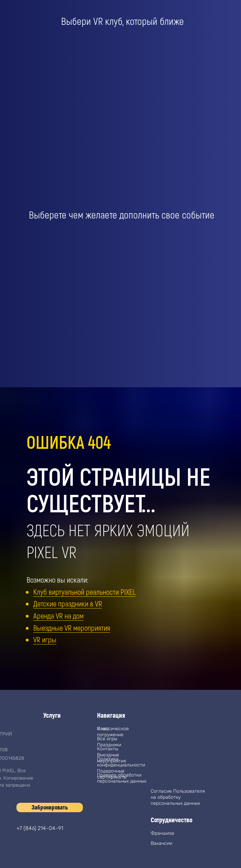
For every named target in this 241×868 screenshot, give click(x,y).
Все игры (107, 739)
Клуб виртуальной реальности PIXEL (84, 592)
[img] (23, 851)
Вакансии (161, 843)
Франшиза (162, 833)
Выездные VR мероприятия (72, 628)
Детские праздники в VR (68, 603)
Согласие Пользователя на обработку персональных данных (178, 797)
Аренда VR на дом (58, 616)
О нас (103, 729)
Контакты (108, 749)
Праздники (109, 745)
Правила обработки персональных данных (122, 778)
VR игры (45, 639)
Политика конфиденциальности (121, 762)
